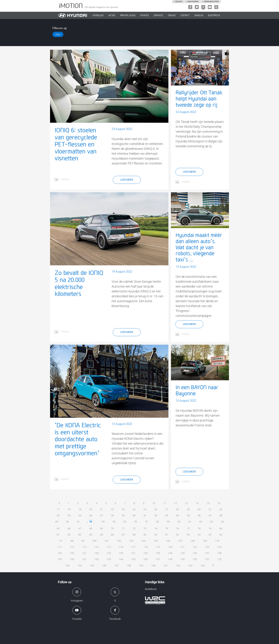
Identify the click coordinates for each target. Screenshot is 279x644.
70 (112, 529)
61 (190, 522)
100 (94, 541)
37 (102, 515)
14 (197, 503)
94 (199, 535)
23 (123, 509)
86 (112, 535)
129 (109, 553)
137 (207, 553)
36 (91, 515)
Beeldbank (151, 589)
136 (195, 553)
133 (158, 553)
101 (107, 541)
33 (58, 515)
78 (199, 529)
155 (92, 566)
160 (153, 566)
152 (219, 559)
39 (123, 515)
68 (91, 529)
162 (178, 566)
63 (212, 522)
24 (134, 509)
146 (146, 559)
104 (143, 541)
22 (112, 509)
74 (156, 529)
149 (183, 559)
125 (60, 553)
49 (57, 522)
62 (201, 522)
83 (80, 535)
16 (219, 503)
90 (156, 535)
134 (170, 553)
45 (188, 515)
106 (168, 541)
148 (170, 559)
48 (221, 515)
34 (69, 515)
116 (121, 547)
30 (199, 509)
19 (80, 509)
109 (205, 541)
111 (60, 547)
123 (207, 547)
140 (72, 559)
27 (167, 509)
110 (217, 541)
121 (183, 547)
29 (188, 509)
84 (91, 535)
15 (208, 503)
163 (190, 566)
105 (156, 541)
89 (145, 535)
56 (136, 522)
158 (129, 566)
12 (175, 503)
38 (112, 515)
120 (170, 547)
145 (133, 559)
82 (69, 535)
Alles (58, 35)
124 (219, 547)
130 (121, 553)
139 (60, 559)
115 (109, 547)
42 (156, 515)
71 (123, 529)
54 (114, 522)
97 (61, 541)
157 (117, 566)
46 (199, 515)
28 (177, 509)
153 (67, 566)
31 (210, 509)
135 (183, 553)
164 (203, 566)
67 (80, 529)
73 (145, 529)
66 (69, 529)
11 (165, 503)
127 (84, 553)
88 (134, 535)
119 (158, 547)
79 (210, 529)
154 (80, 566)
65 (58, 529)
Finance (145, 15)
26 (156, 509)
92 (177, 535)
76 (177, 529)
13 (186, 503)
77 (188, 529)
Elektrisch (214, 15)
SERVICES (158, 15)
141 (84, 559)
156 (104, 566)
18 (69, 509)
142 (96, 559)
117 (133, 547)
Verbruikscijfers (211, 2)
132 (146, 553)
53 (103, 522)
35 (80, 515)
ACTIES (112, 15)
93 (188, 535)
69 (102, 529)
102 (119, 541)
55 (125, 522)
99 (83, 541)
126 (72, 553)
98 (72, 541)
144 (121, 559)
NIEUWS (172, 15)
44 (177, 515)
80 (221, 529)
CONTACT (185, 15)
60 (179, 522)
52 (91, 522)
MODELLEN (98, 15)
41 (145, 515)
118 (146, 547)
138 (219, 553)
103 (131, 541)
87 (123, 535)
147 (158, 559)
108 (193, 541)
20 (91, 509)
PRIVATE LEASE (128, 15)
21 (102, 509)
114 (96, 547)
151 (207, 559)
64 (222, 522)
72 (134, 529)
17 (58, 509)
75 (167, 529)
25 (145, 509)
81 (58, 535)
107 (180, 541)
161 (166, 566)
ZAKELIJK (199, 15)
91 (167, 535)
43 (167, 515)
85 (102, 535)
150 (195, 559)
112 (72, 547)
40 (134, 515)
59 (168, 522)
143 (109, 559)
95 (210, 535)
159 (141, 566)
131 (133, 553)
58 (157, 522)
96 (221, 535)
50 (67, 522)
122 (195, 547)
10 (154, 503)
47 (210, 515)
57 (147, 522)
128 (96, 553)
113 (84, 547)
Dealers (179, 2)
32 (221, 509)
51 (78, 522)
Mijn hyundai (193, 2)
